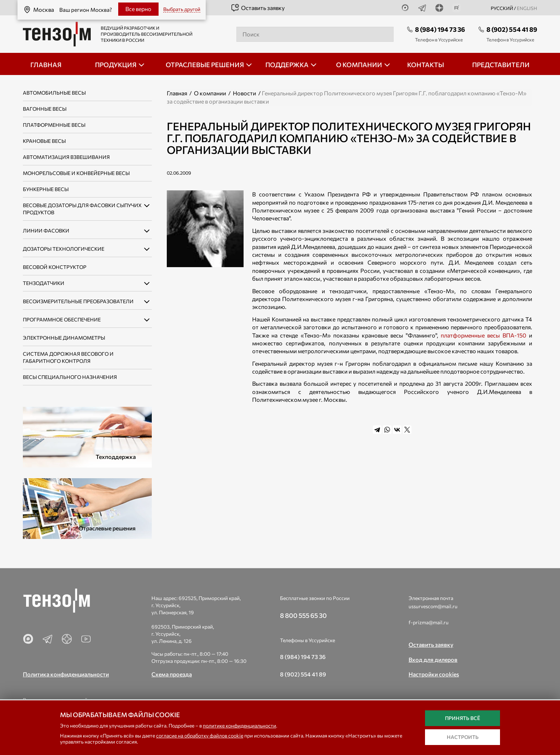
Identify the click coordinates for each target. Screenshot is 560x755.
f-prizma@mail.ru (429, 622)
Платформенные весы (54, 125)
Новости (244, 93)
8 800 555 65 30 (303, 615)
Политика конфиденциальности (66, 674)
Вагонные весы (45, 109)
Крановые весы (44, 141)
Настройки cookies (434, 674)
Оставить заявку (258, 8)
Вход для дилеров (433, 659)
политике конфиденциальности (239, 726)
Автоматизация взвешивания (66, 157)
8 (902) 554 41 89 (512, 29)
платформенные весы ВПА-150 (483, 335)
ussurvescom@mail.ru (433, 606)
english (527, 8)
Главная (177, 93)
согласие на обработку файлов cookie (200, 736)
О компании (210, 93)
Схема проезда (172, 674)
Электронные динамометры (64, 338)
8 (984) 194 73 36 (440, 29)
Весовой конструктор (55, 267)
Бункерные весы (46, 189)
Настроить (463, 737)
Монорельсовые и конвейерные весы (76, 173)
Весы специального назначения (70, 377)
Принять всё (462, 718)
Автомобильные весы (54, 93)
